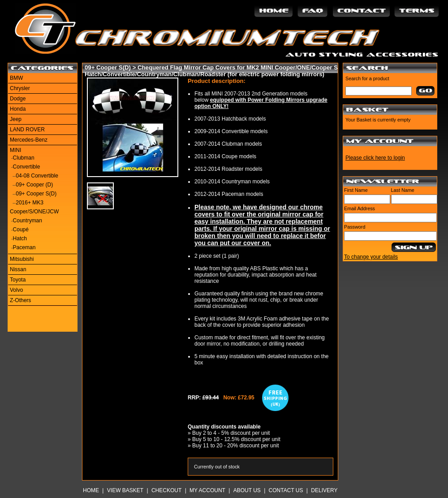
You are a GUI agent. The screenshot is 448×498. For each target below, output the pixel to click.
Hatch (20, 238)
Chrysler (20, 88)
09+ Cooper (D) (34, 185)
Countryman (28, 221)
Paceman (24, 247)
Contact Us (286, 490)
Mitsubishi (22, 259)
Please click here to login (375, 158)
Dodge (18, 99)
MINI (15, 150)
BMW (16, 78)
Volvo (16, 290)
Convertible (27, 167)
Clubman (24, 158)
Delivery (324, 490)
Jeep (16, 119)
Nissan (18, 269)
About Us (247, 490)
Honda (18, 109)
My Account (207, 490)
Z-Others (20, 300)
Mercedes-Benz (29, 140)
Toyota (18, 280)
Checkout (166, 490)
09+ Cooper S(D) (36, 194)
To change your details (371, 257)
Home (91, 490)
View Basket (125, 490)
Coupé (21, 230)
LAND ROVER (27, 130)
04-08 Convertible (37, 176)
